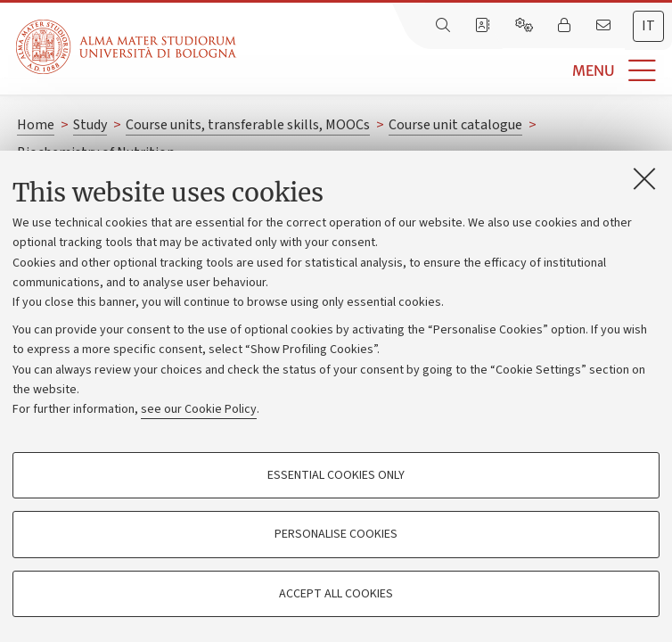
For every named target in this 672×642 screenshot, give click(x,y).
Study (90, 125)
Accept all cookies (336, 594)
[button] (454, 71)
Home (36, 125)
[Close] (644, 178)
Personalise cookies (336, 534)
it (648, 26)
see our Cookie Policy (199, 409)
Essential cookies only (336, 475)
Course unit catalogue (455, 125)
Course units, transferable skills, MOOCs (248, 125)
